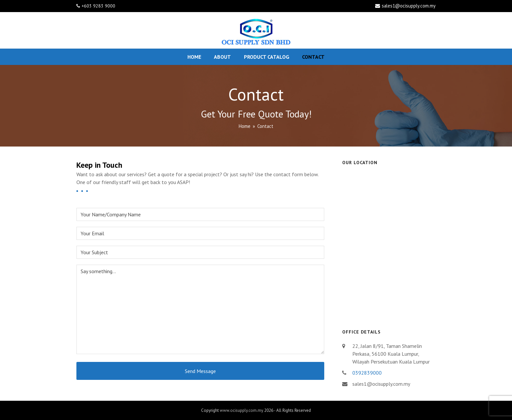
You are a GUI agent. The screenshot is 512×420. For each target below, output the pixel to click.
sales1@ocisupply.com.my (409, 6)
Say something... (200, 309)
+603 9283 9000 (98, 6)
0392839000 (367, 373)
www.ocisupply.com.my (241, 410)
